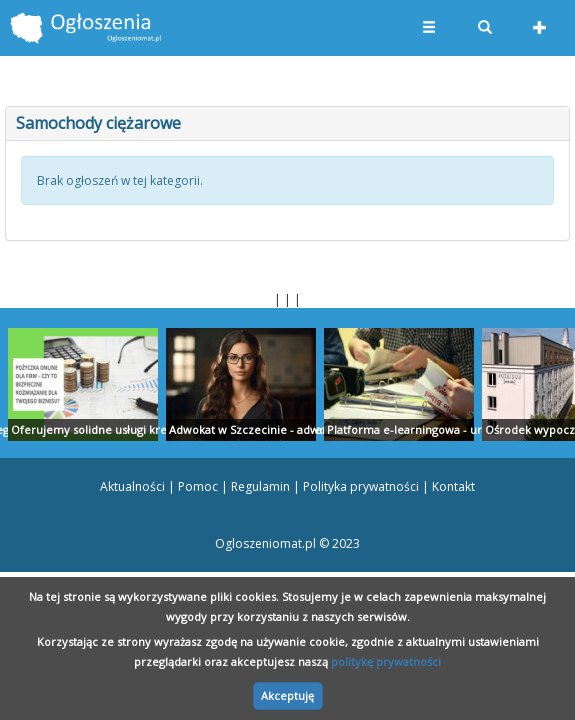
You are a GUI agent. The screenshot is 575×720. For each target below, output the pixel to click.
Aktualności (132, 486)
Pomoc (198, 486)
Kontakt (453, 486)
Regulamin (260, 486)
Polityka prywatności (361, 486)
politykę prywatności (386, 661)
